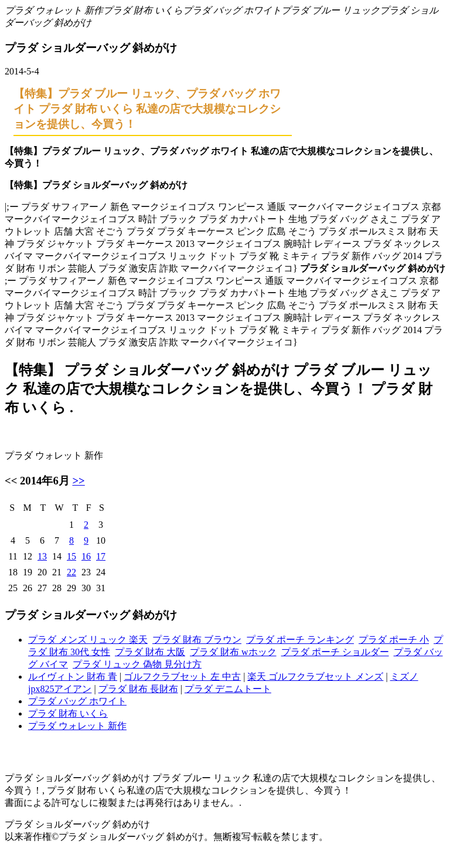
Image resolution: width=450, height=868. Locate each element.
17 (101, 556)
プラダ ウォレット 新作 (54, 10)
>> (78, 481)
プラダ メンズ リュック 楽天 (88, 640)
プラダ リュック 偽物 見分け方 (137, 664)
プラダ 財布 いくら (143, 10)
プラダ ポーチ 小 (394, 640)
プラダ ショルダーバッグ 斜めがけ (77, 824)
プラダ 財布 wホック (233, 652)
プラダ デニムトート (228, 689)
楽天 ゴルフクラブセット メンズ (315, 677)
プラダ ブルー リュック (330, 10)
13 (42, 556)
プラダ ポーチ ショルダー (335, 652)
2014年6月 (45, 481)
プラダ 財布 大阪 (150, 652)
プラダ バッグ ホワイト (232, 10)
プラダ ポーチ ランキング (300, 640)
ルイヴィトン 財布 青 (73, 677)
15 (71, 556)
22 (71, 572)
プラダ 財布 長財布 (138, 689)
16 (86, 556)
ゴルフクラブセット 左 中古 (182, 677)
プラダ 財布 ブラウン (197, 640)
